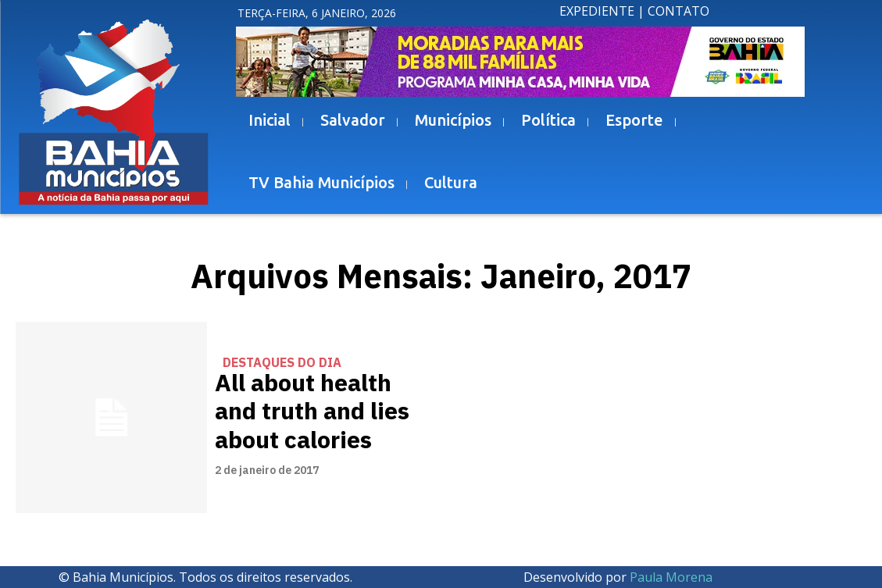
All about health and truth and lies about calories (307, 411)
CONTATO (678, 11)
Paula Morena (671, 577)
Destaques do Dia (282, 366)
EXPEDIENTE (597, 11)
